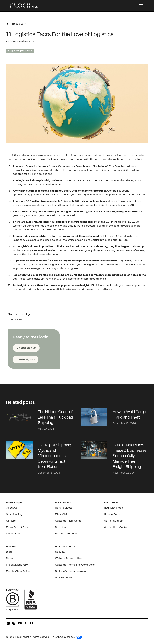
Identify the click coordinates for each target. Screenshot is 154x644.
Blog (9, 552)
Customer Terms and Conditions (75, 565)
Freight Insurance (66, 534)
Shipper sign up (26, 348)
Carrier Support (114, 521)
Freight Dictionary (17, 565)
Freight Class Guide (18, 571)
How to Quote (64, 508)
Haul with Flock (113, 508)
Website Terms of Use (68, 558)
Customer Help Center (69, 521)
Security (60, 552)
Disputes (60, 527)
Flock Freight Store (18, 527)
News (10, 558)
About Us (12, 508)
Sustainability (14, 514)
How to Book (112, 514)
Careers (11, 521)
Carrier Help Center (116, 527)
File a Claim (62, 514)
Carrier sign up (26, 359)
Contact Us (13, 534)
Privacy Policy (64, 578)
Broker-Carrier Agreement (71, 571)
